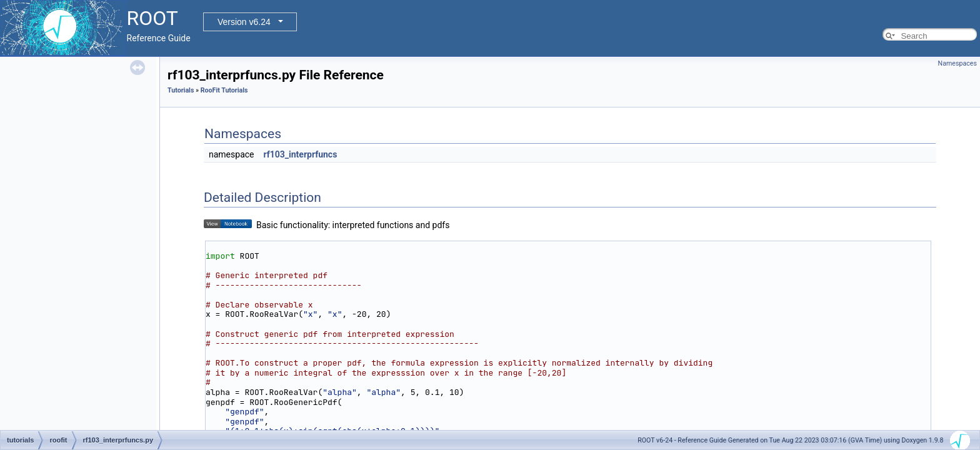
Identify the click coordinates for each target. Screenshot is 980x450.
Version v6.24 (244, 22)
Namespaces (957, 63)
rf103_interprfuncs (300, 154)
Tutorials (181, 90)
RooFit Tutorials (224, 90)
